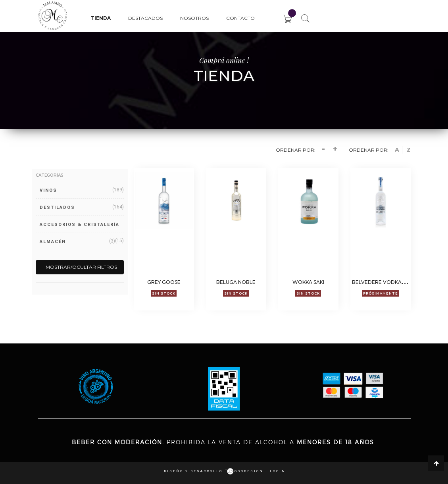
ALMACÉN (53, 242)
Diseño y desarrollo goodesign (214, 471)
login (278, 471)
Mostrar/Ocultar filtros (81, 267)
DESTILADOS (57, 207)
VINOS (48, 190)
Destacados (145, 18)
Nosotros (194, 18)
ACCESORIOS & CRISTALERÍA (80, 225)
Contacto (240, 18)
